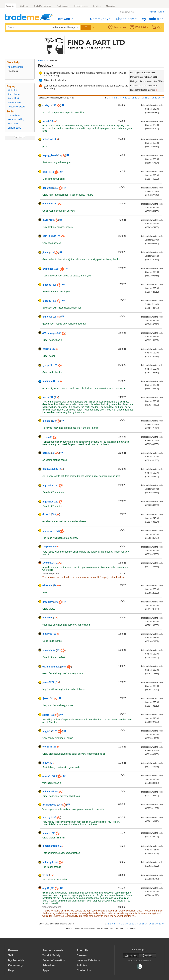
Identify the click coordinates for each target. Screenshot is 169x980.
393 (56, 862)
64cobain (47, 585)
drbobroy (47, 602)
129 (52, 220)
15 (143, 98)
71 (56, 563)
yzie (45, 437)
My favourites (15, 102)
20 (159, 98)
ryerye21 (47, 365)
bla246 (46, 763)
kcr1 (45, 172)
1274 (51, 172)
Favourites (117, 27)
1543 (57, 531)
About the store (16, 67)
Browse (65, 19)
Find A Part (43, 61)
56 (52, 698)
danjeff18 (47, 188)
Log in (161, 12)
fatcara (46, 833)
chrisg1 (47, 105)
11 (129, 98)
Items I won (14, 94)
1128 (55, 731)
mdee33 (47, 285)
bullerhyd (48, 862)
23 (55, 634)
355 (56, 188)
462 (50, 437)
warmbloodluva (51, 667)
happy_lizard (50, 155)
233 (59, 650)
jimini (45, 252)
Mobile (148, 956)
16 (146, 98)
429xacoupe (49, 333)
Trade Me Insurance (42, 6)
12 (133, 98)
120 (54, 421)
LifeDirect (24, 6)
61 (57, 792)
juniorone (48, 531)
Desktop (131, 956)
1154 (57, 269)
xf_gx (45, 875)
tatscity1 (47, 817)
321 (52, 888)
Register (152, 12)
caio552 (47, 349)
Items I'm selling (16, 119)
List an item (126, 19)
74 (59, 236)
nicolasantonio (51, 846)
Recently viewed (16, 107)
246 (59, 333)
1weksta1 (48, 563)
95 (55, 817)
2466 (54, 776)
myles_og (48, 139)
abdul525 (47, 618)
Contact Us (84, 970)
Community (101, 19)
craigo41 (47, 747)
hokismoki (48, 792)
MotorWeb (111, 6)
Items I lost (13, 98)
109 (55, 365)
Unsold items (14, 128)
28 (55, 317)
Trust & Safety (51, 955)
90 (56, 204)
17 (149, 98)
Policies (82, 965)
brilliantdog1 (49, 805)
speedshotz (49, 650)
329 (56, 602)
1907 (63, 667)
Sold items (13, 124)
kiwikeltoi (48, 269)
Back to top (139, 950)
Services (97, 6)
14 (139, 98)
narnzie (46, 453)
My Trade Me (153, 19)
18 (153, 98)
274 (52, 252)
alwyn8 (46, 776)
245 (53, 833)
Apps (46, 970)
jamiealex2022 (50, 469)
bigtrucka (48, 486)
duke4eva (48, 204)
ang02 (46, 888)
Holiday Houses (81, 6)
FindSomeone (63, 6)
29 (54, 349)
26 (55, 585)
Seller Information (54, 960)
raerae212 (48, 397)
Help (11, 970)
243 (60, 805)
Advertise (48, 965)
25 (55, 747)
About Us (83, 950)
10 (126, 98)
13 (136, 98)
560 (54, 514)
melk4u (46, 421)
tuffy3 (46, 121)
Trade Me (10, 6)
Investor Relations (88, 960)
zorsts (46, 715)
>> (163, 98)
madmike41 (49, 381)
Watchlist (139, 27)
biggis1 (46, 731)
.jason (46, 698)
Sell (10, 955)
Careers (82, 955)
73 (59, 155)
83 (53, 453)
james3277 (48, 682)
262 (53, 715)
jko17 (45, 220)
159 (54, 105)
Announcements (53, 950)
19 (156, 98)
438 (54, 285)
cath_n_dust (49, 236)
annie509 (47, 317)
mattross (47, 634)
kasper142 (48, 547)
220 (56, 486)
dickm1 (46, 514)
